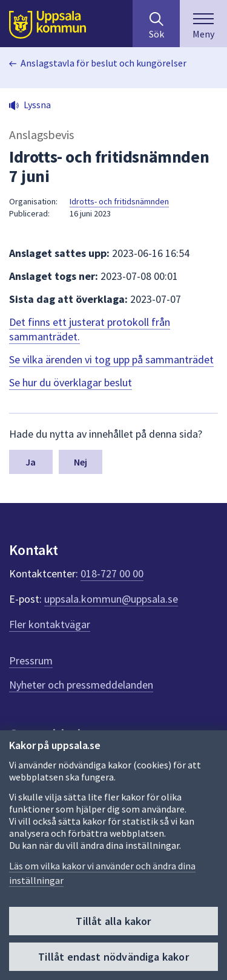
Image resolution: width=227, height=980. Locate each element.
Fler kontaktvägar (50, 624)
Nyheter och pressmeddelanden (81, 685)
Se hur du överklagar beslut (71, 382)
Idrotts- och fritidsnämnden (119, 201)
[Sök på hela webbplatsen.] (156, 24)
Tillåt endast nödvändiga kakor (113, 957)
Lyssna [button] (37, 105)
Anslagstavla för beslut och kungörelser (104, 63)
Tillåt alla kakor (113, 921)
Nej (81, 462)
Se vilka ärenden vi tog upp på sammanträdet (111, 359)
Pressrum (31, 660)
